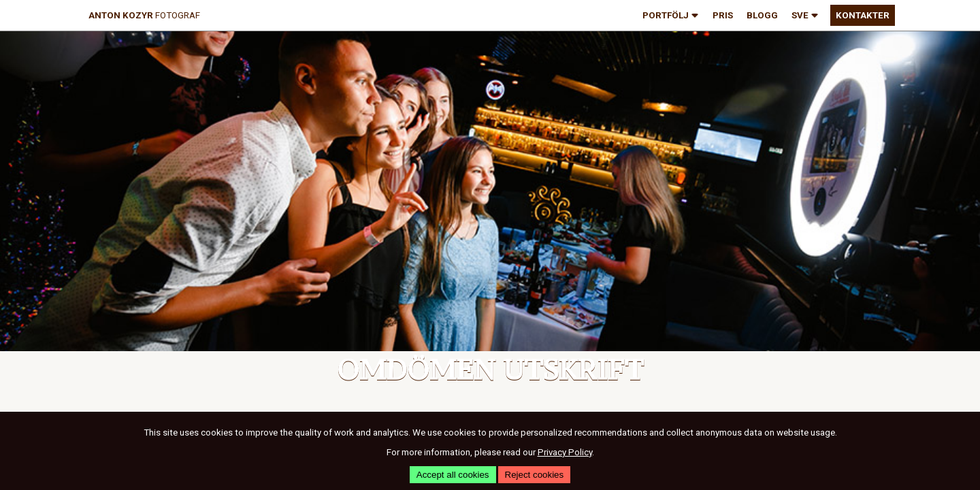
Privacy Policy (565, 452)
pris (723, 15)
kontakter (863, 15)
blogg (762, 15)
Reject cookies (535, 475)
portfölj (671, 16)
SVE (805, 16)
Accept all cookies (453, 475)
